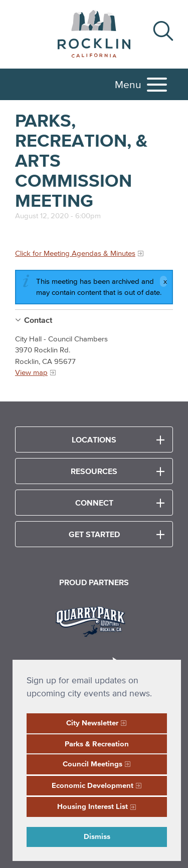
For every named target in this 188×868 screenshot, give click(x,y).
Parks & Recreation (97, 744)
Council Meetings (92, 764)
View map (31, 372)
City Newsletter (92, 723)
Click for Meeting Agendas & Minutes (75, 253)
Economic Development (92, 785)
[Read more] (94, 620)
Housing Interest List (92, 806)
